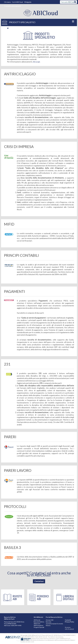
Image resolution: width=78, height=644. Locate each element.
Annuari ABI (50, 620)
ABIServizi (37, 620)
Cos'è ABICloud (18, 2)
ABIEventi (37, 624)
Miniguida (28, 2)
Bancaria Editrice (39, 622)
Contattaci (39, 581)
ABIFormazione (38, 625)
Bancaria (48, 622)
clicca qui (36, 62)
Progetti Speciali (39, 627)
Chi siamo (8, 2)
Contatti (68, 620)
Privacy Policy (69, 622)
